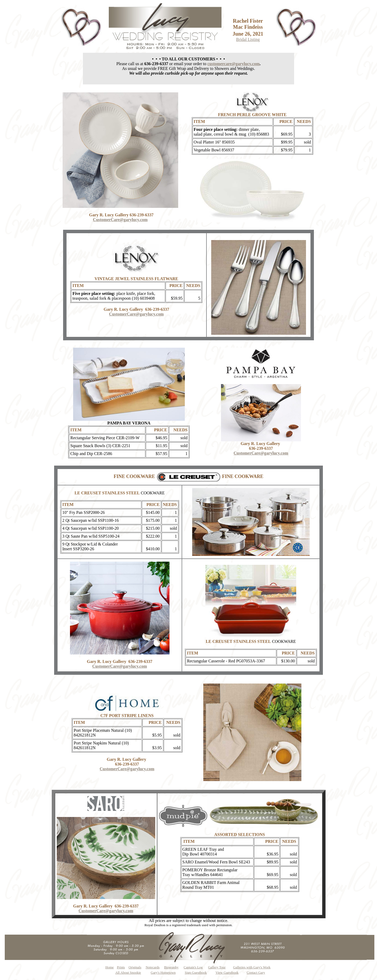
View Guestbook (227, 972)
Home (110, 967)
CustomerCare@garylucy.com (120, 220)
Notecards (153, 967)
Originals (135, 967)
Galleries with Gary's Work (252, 967)
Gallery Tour (217, 967)
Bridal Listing (248, 39)
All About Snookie (128, 972)
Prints (121, 967)
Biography (171, 967)
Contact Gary (256, 972)
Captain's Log (193, 967)
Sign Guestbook (196, 972)
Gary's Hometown (163, 972)
